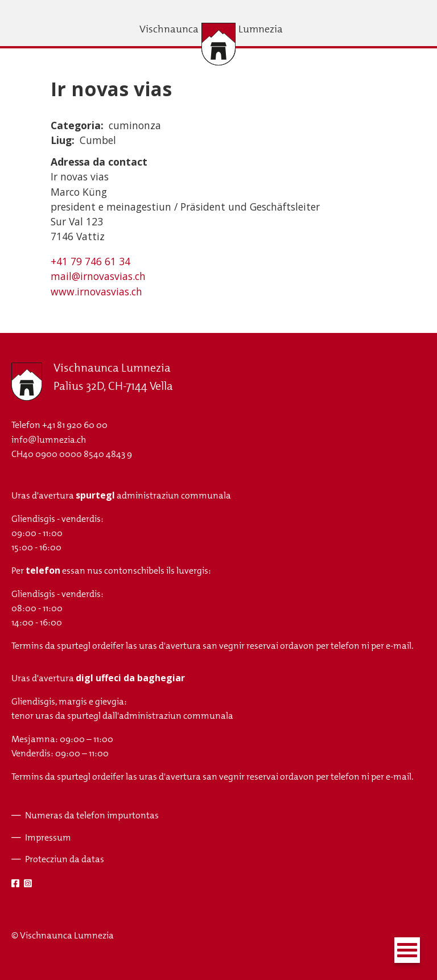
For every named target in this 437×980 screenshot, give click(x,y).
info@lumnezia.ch (49, 440)
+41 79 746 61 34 (90, 261)
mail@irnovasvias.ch (98, 276)
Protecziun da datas (65, 859)
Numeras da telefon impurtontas (92, 815)
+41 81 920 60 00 (75, 425)
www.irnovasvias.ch (96, 291)
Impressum (48, 837)
